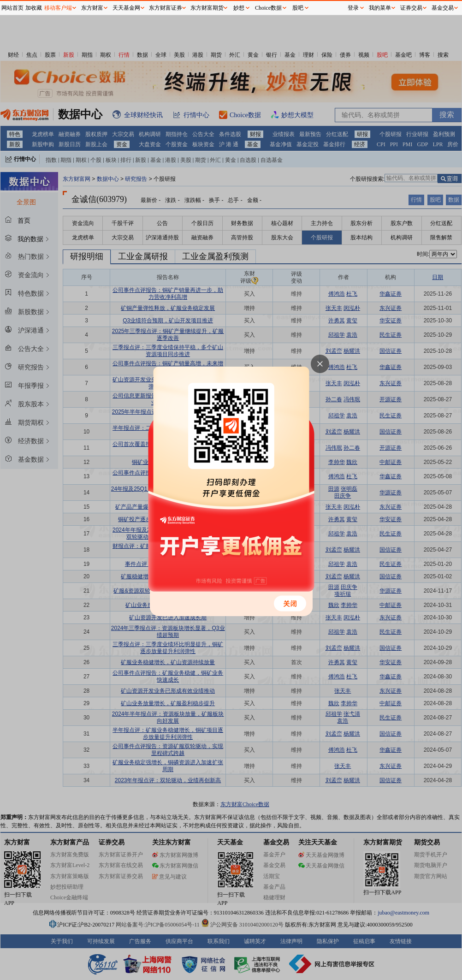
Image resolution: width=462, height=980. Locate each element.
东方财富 (92, 8)
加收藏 (34, 8)
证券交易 (411, 8)
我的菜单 (380, 8)
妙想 (239, 8)
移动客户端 (58, 8)
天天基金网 (126, 8)
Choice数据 (268, 8)
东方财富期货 (207, 8)
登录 (353, 8)
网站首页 (12, 8)
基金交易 (443, 8)
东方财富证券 (166, 8)
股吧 (298, 8)
